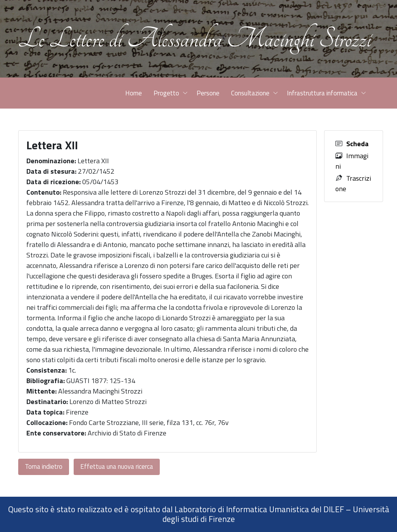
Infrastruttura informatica (322, 93)
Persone (208, 93)
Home (134, 93)
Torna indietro (44, 466)
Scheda (357, 144)
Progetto (166, 93)
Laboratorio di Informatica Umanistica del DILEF (259, 509)
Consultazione (250, 93)
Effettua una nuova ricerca (117, 466)
